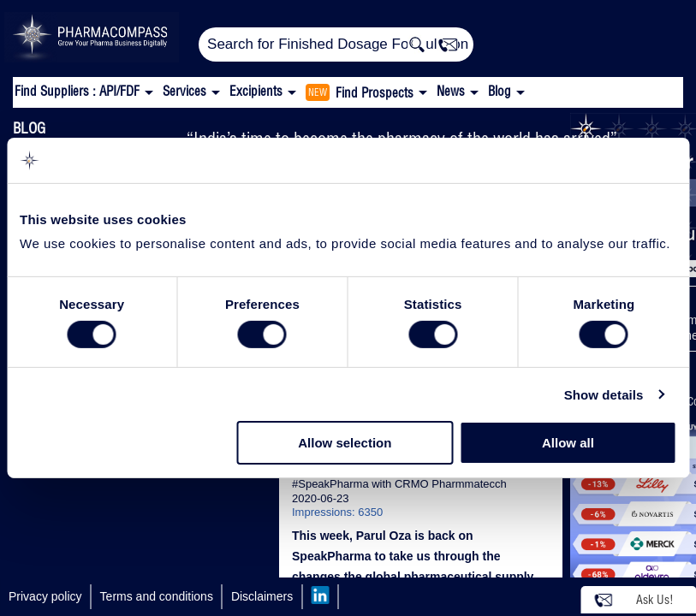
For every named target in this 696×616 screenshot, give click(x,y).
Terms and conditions (157, 596)
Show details (604, 395)
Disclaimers (262, 596)
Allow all (568, 443)
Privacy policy (45, 596)
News (451, 91)
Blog (500, 91)
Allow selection (345, 443)
